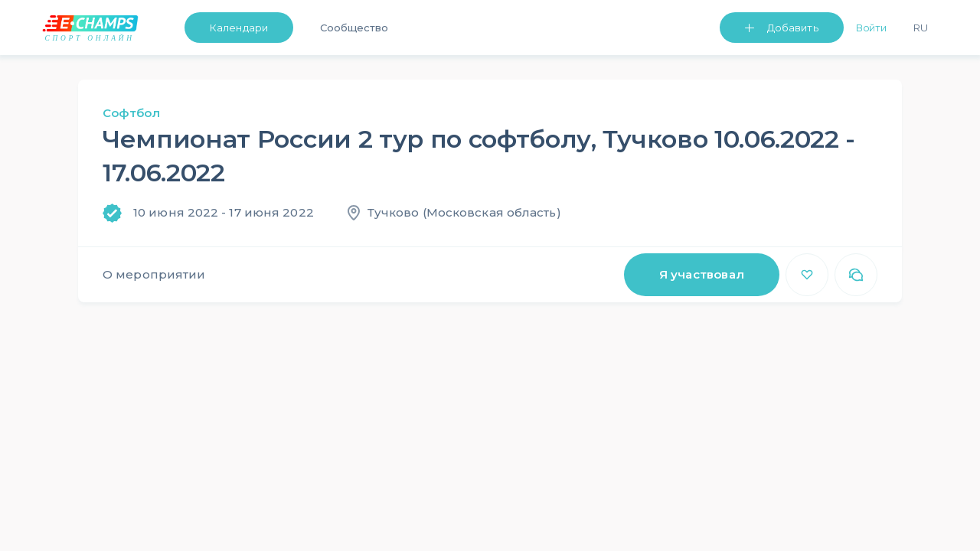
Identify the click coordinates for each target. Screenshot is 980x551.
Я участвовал (702, 274)
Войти (872, 28)
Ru (921, 28)
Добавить (793, 28)
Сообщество (354, 28)
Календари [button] (239, 28)
